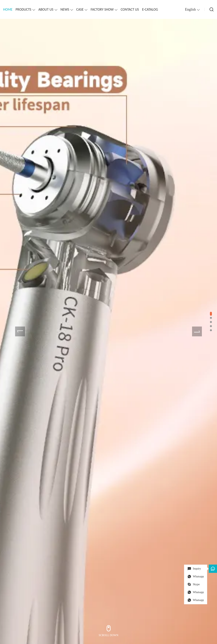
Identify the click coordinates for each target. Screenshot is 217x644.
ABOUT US (46, 9)
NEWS (65, 9)
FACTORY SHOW (102, 9)
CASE (80, 9)
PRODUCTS (23, 9)
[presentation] (20, 331)
